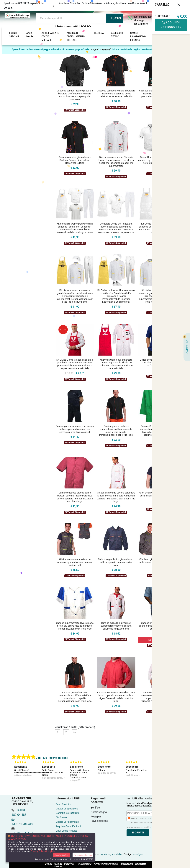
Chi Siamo (61, 817)
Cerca (116, 18)
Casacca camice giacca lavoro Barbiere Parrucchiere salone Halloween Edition (75, 160)
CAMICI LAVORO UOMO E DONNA (138, 36)
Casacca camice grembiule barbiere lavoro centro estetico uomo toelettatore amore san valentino (116, 93)
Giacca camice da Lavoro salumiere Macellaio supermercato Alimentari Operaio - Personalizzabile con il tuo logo (116, 497)
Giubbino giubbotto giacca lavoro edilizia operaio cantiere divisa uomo (116, 562)
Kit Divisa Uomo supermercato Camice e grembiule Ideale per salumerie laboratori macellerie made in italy (116, 364)
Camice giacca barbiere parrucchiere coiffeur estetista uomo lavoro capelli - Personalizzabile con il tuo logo (116, 430)
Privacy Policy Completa (43, 851)
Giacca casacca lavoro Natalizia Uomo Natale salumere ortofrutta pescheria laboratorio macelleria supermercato (116, 162)
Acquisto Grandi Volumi (68, 826)
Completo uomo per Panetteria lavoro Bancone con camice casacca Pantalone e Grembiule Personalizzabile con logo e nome (116, 228)
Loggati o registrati (101, 49)
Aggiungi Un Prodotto (171, 25)
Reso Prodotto (63, 804)
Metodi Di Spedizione (67, 809)
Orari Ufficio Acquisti (66, 831)
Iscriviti (138, 832)
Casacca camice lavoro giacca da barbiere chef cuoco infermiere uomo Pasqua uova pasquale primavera (75, 95)
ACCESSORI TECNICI (117, 35)
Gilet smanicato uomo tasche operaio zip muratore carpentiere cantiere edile (75, 562)
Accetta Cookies (62, 855)
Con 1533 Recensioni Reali (52, 758)
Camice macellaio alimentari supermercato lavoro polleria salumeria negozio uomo (116, 626)
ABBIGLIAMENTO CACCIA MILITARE (50, 36)
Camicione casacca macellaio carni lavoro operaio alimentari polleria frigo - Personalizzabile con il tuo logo (116, 697)
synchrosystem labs (111, 854)
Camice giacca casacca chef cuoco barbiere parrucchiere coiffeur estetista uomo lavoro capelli (75, 429)
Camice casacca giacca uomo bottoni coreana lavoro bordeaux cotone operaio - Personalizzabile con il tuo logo (75, 497)
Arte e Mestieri (30, 35)
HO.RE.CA (99, 33)
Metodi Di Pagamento (67, 822)
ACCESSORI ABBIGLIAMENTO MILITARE (76, 36)
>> (74, 732)
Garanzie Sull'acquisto (67, 813)
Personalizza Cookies (83, 855)
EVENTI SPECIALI (14, 35)
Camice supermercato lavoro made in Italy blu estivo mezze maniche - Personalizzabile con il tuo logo (75, 626)
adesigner (138, 854)
